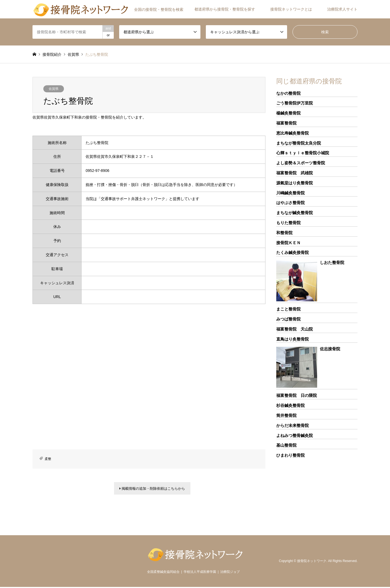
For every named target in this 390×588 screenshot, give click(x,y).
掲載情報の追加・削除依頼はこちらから (152, 489)
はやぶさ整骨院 (290, 203)
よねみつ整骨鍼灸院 (295, 435)
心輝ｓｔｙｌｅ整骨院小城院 (303, 153)
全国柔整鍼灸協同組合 (163, 573)
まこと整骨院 (288, 309)
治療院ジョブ (230, 573)
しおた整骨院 (332, 262)
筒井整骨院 (286, 415)
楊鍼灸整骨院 (288, 113)
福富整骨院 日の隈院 (297, 395)
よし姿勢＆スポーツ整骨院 (301, 163)
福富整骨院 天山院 (295, 329)
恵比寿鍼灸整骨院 (292, 133)
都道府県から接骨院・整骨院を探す (225, 9)
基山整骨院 (286, 445)
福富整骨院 (286, 123)
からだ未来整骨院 (292, 425)
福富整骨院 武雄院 (295, 173)
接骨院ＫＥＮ (288, 243)
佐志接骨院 (330, 349)
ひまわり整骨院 (290, 455)
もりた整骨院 (288, 223)
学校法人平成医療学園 (200, 573)
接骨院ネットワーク (312, 562)
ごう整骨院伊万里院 (295, 103)
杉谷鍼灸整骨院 (290, 405)
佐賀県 (54, 89)
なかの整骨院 (288, 93)
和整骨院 (284, 233)
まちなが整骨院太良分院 (299, 143)
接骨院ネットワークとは (291, 9)
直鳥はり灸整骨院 (292, 339)
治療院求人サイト (342, 9)
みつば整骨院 (288, 319)
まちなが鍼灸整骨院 (295, 213)
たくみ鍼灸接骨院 (292, 252)
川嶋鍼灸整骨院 (290, 193)
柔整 (48, 459)
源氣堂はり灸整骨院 (295, 183)
